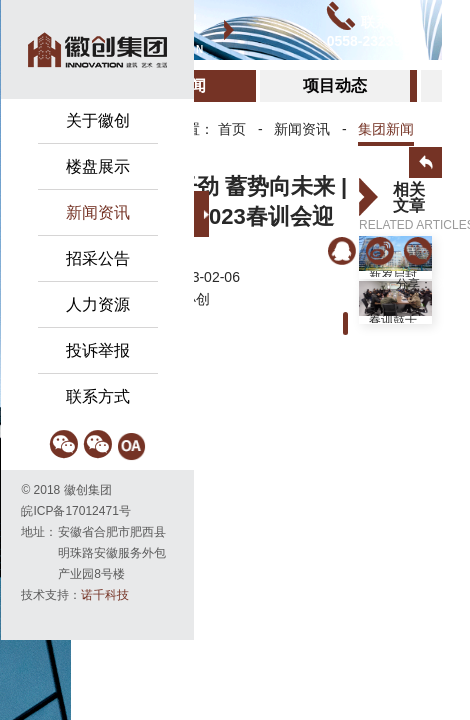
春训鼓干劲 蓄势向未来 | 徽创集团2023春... (394, 319)
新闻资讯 (302, 129)
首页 (232, 129)
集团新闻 (386, 129)
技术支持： (75, 595)
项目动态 (335, 85)
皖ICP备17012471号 (75, 511)
